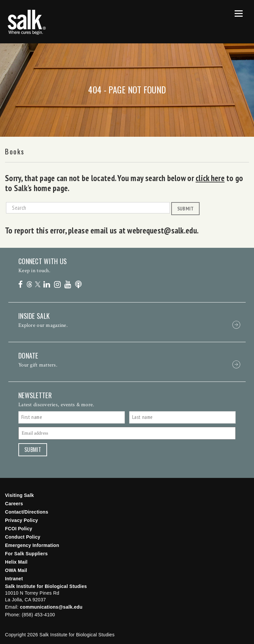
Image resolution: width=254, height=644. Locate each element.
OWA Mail (16, 570)
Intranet (14, 579)
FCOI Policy (19, 529)
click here (210, 178)
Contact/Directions (27, 512)
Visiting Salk (20, 495)
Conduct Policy (23, 537)
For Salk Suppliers (26, 554)
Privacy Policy (22, 520)
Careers (14, 504)
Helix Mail (16, 562)
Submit (186, 208)
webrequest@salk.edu (162, 230)
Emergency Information (32, 545)
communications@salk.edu (51, 607)
